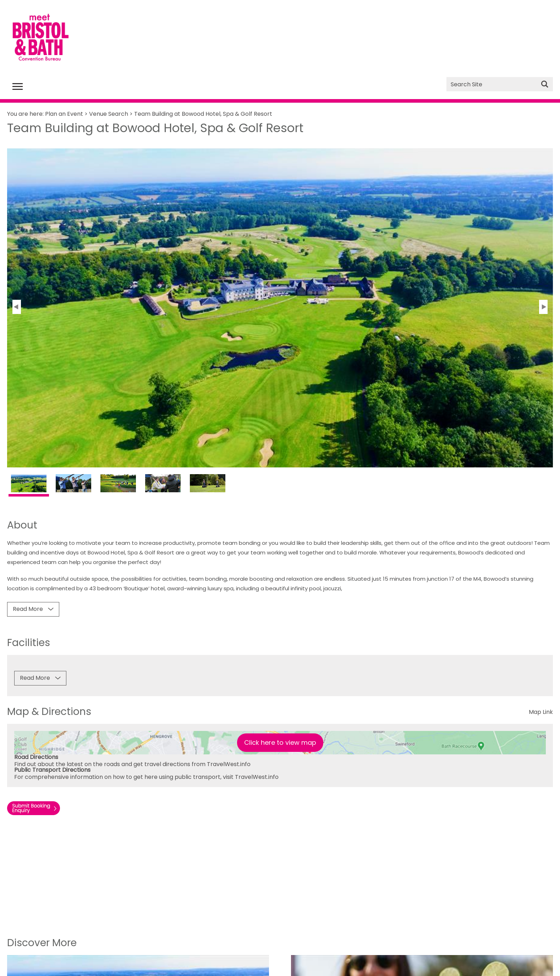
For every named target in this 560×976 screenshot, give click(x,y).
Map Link (541, 712)
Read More (28, 609)
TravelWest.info (229, 764)
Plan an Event (64, 114)
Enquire (39, 810)
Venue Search (109, 114)
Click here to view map (280, 742)
